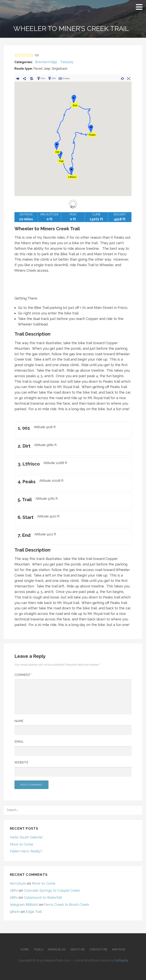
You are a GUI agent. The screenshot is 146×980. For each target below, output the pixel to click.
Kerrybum (18, 883)
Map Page (119, 949)
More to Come (22, 844)
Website (21, 762)
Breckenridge (46, 62)
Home (25, 949)
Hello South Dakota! (26, 837)
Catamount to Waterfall (43, 897)
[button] (140, 7)
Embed (64, 78)
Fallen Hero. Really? (26, 851)
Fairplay (67, 62)
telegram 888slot (24, 905)
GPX (52, 78)
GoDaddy (121, 960)
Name (19, 721)
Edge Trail (34, 912)
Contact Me (98, 949)
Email (19, 742)
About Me (78, 949)
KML (41, 78)
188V (14, 890)
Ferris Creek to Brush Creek (67, 905)
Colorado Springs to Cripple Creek (52, 890)
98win (15, 912)
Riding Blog (57, 949)
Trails (38, 949)
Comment (23, 675)
